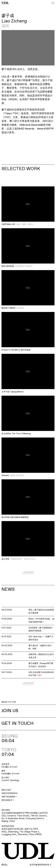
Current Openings (10, 780)
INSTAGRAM (9, 797)
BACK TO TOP (9, 702)
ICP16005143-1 (40, 865)
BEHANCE (8, 800)
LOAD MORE (28, 573)
